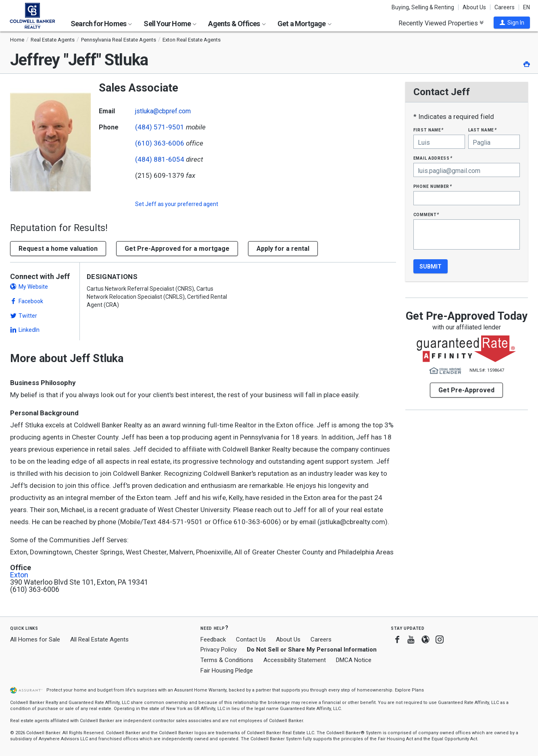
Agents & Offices (237, 24)
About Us (474, 7)
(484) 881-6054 (160, 159)
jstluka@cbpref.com (163, 111)
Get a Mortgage (304, 24)
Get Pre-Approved (466, 390)
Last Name (483, 130)
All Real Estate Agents (99, 639)
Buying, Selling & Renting (423, 7)
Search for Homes (101, 24)
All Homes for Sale (35, 639)
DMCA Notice (354, 660)
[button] (512, 23)
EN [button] (527, 7)
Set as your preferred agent (177, 204)
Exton (19, 575)
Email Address (433, 158)
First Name (429, 130)
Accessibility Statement (295, 660)
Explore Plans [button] (409, 690)
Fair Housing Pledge (227, 671)
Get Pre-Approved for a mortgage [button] (177, 249)
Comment (426, 214)
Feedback (213, 640)
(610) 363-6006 (160, 143)
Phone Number (433, 186)
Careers (505, 7)
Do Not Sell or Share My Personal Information (312, 650)
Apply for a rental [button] (283, 249)
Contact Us (251, 639)
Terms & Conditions (227, 660)
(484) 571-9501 (160, 127)
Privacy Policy (219, 650)
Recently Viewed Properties (441, 23)
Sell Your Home (170, 24)
